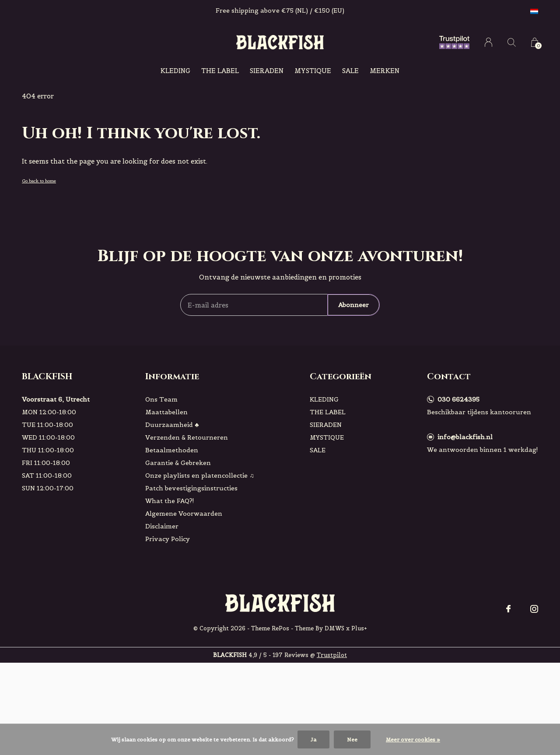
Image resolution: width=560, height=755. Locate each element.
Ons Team (161, 399)
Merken (385, 71)
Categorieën (341, 376)
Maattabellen (166, 412)
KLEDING (175, 71)
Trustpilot (332, 655)
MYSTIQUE (313, 71)
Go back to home (39, 181)
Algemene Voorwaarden (184, 514)
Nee (352, 739)
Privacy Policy (168, 539)
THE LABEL (220, 71)
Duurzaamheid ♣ (172, 425)
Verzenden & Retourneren (187, 437)
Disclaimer (162, 526)
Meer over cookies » (413, 739)
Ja (313, 739)
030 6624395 (458, 399)
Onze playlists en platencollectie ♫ (200, 475)
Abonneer (353, 305)
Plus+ (359, 628)
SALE (350, 71)
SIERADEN (267, 71)
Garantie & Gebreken (178, 463)
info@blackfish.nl (465, 437)
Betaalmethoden (172, 450)
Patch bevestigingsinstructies (191, 488)
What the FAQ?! (170, 501)
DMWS (334, 628)
